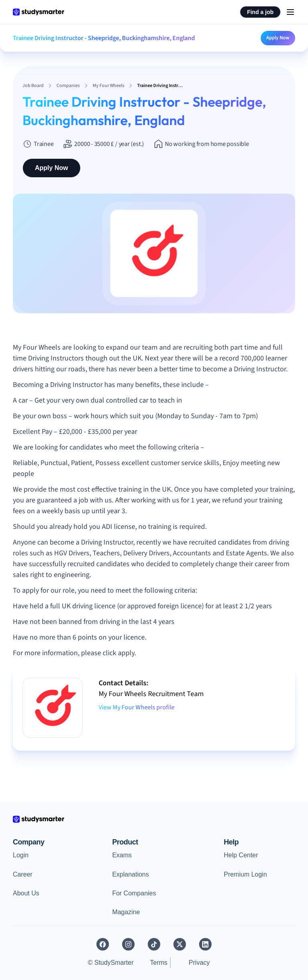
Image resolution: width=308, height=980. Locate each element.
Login (21, 855)
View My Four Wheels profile (137, 707)
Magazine (126, 912)
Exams (122, 855)
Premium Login (245, 874)
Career (23, 874)
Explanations (131, 874)
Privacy (199, 963)
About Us (26, 893)
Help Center (241, 855)
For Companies (134, 893)
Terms (159, 963)
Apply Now (278, 38)
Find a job (260, 12)
